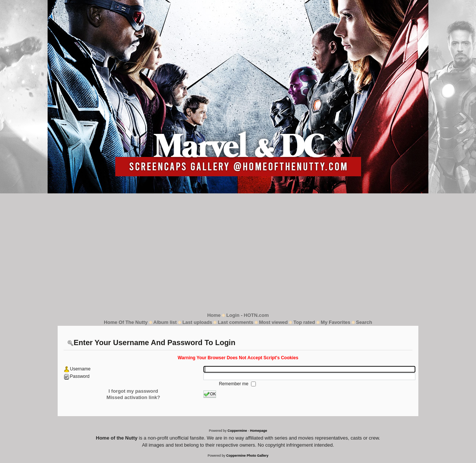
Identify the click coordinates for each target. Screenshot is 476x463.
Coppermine (237, 431)
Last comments (236, 322)
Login (233, 315)
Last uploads (197, 322)
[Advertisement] (238, 253)
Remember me (234, 384)
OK (210, 394)
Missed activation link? (133, 397)
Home (214, 315)
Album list (165, 322)
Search (364, 322)
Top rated (304, 322)
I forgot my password (133, 391)
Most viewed (273, 322)
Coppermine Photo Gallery (247, 456)
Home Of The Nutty (126, 322)
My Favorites (336, 322)
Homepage (258, 431)
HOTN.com (256, 315)
